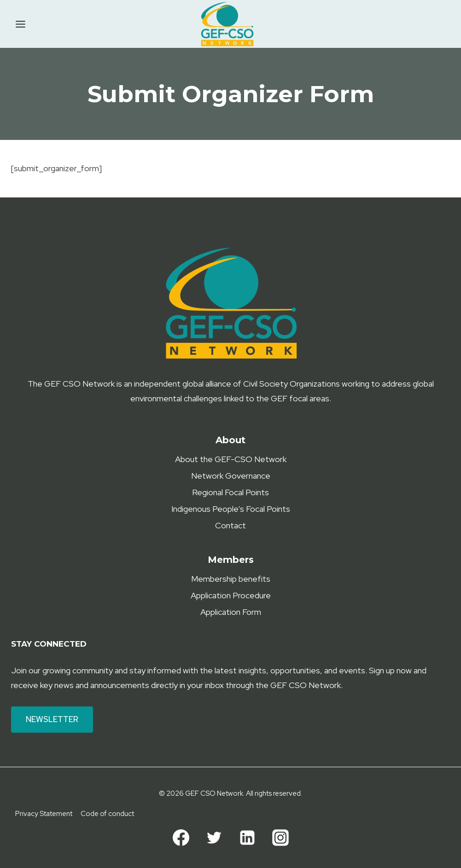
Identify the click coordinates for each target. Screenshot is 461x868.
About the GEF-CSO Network (231, 459)
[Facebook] (181, 838)
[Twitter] (214, 838)
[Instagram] (280, 838)
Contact (230, 525)
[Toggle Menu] (20, 24)
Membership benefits (231, 579)
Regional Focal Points (230, 492)
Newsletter (52, 719)
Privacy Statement (44, 814)
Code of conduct (107, 814)
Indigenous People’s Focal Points (231, 509)
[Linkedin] (247, 838)
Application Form (231, 612)
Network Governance (231, 476)
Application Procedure (231, 595)
